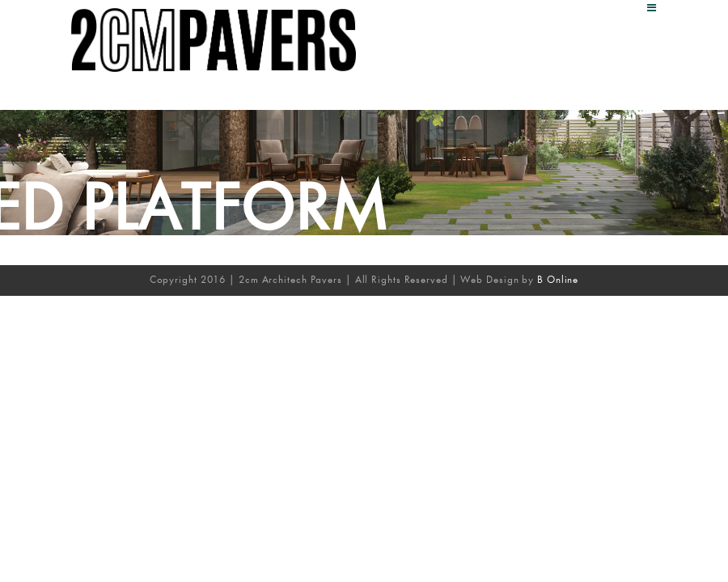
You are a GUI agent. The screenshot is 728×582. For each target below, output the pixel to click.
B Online (558, 279)
